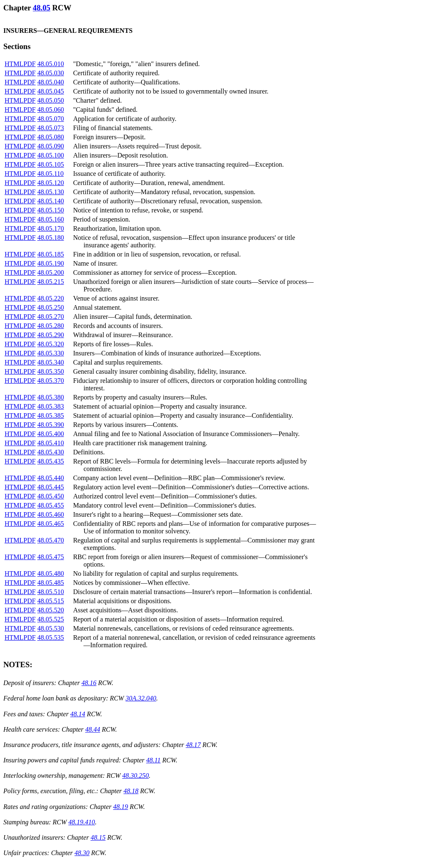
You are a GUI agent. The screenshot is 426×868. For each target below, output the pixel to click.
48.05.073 (51, 128)
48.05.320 (51, 344)
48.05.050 (51, 100)
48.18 (131, 791)
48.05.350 (51, 371)
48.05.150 (51, 210)
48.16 (89, 683)
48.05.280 (51, 326)
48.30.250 (136, 776)
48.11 (153, 760)
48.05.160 (51, 219)
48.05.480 (51, 573)
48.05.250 (51, 307)
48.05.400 (51, 434)
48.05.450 (51, 496)
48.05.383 (51, 406)
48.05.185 (51, 254)
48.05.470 (51, 540)
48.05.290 (51, 335)
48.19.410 (82, 822)
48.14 (78, 714)
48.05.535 (51, 637)
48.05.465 (51, 524)
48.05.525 (51, 619)
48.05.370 (51, 381)
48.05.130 (51, 192)
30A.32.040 (141, 698)
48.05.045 (51, 91)
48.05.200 (51, 272)
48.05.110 (51, 174)
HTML (14, 64)
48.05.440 (51, 478)
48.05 (42, 8)
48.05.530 (51, 628)
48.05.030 (51, 73)
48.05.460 (51, 514)
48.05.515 (51, 601)
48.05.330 (51, 353)
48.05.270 (51, 317)
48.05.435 (51, 461)
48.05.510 (51, 592)
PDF (29, 64)
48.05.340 (51, 362)
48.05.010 (51, 64)
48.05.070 (51, 119)
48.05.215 (51, 282)
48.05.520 (51, 610)
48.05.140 (51, 201)
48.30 (82, 853)
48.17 (193, 745)
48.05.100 (51, 155)
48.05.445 (51, 487)
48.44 (93, 729)
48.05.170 (51, 228)
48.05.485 (51, 583)
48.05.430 (51, 452)
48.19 (121, 807)
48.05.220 (51, 298)
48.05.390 (51, 425)
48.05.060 (51, 110)
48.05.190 (51, 263)
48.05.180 (51, 238)
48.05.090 (51, 146)
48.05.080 (51, 137)
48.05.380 (51, 397)
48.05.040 (51, 82)
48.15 (98, 837)
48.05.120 (51, 183)
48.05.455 (51, 505)
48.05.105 (51, 164)
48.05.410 (51, 443)
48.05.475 (51, 557)
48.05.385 (51, 416)
